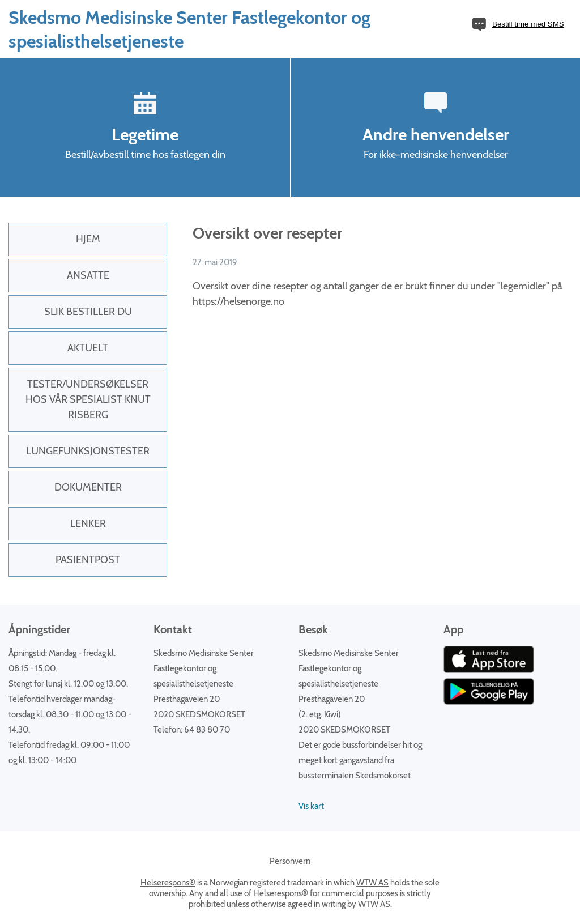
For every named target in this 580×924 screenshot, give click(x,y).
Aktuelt (88, 348)
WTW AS (372, 883)
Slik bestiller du (88, 312)
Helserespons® (168, 883)
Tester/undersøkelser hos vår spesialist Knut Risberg (88, 399)
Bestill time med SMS (528, 24)
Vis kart (311, 806)
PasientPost (88, 560)
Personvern (290, 861)
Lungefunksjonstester (88, 451)
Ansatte (88, 275)
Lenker (88, 523)
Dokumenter (88, 487)
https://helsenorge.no (238, 301)
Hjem (88, 239)
